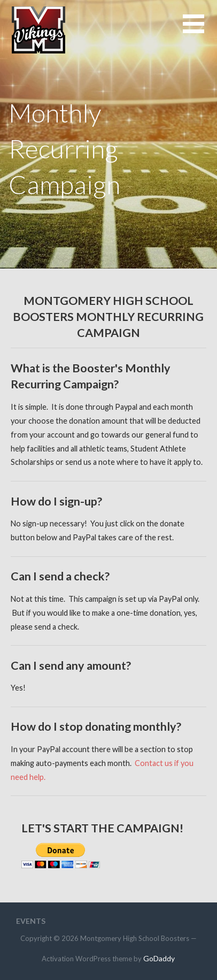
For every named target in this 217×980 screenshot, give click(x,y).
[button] (200, 30)
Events (31, 921)
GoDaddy (159, 958)
